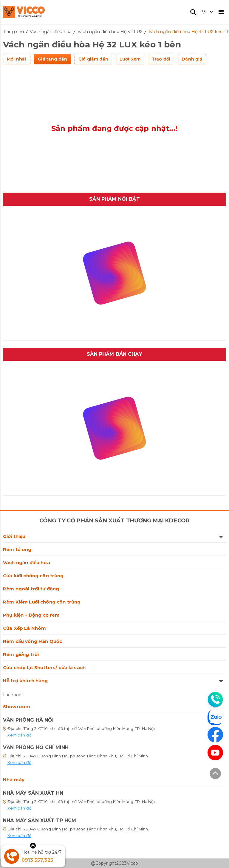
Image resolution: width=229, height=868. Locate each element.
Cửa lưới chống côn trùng (33, 576)
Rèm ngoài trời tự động (31, 589)
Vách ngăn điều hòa (27, 563)
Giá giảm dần (93, 59)
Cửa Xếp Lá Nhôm (24, 628)
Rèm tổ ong (17, 549)
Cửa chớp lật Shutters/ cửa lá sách (44, 667)
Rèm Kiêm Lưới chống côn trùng (42, 602)
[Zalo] (215, 718)
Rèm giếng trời (21, 654)
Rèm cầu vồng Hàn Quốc (33, 641)
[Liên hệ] (215, 700)
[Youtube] (215, 753)
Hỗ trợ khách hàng (113, 681)
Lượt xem (130, 59)
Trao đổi (161, 59)
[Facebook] (215, 735)
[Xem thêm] (33, 846)
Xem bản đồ (20, 735)
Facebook (13, 695)
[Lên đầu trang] (215, 774)
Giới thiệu (113, 536)
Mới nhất (17, 59)
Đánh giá (192, 59)
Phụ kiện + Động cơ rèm (31, 615)
